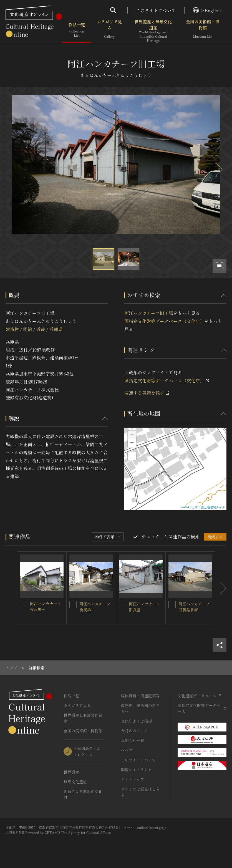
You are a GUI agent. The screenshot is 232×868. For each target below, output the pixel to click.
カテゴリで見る (109, 30)
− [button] (132, 443)
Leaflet (184, 507)
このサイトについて (156, 10)
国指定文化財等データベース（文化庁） (164, 321)
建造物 (12, 329)
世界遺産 (71, 772)
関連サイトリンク (136, 769)
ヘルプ (127, 750)
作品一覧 (77, 30)
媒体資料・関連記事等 (140, 696)
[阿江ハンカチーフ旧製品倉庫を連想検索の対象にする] (172, 605)
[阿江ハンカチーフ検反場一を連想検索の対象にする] (24, 604)
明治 (27, 329)
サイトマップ (132, 779)
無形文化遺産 (75, 782)
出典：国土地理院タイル (208, 507)
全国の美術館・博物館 (203, 30)
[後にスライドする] (218, 169)
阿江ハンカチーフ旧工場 (149, 313)
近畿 (41, 329)
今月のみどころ (134, 731)
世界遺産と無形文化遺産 (153, 31)
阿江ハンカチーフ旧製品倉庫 (194, 607)
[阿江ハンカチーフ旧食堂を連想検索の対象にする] (123, 605)
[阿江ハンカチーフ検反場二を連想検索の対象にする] (73, 605)
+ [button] (132, 435)
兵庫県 (56, 329)
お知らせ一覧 (132, 740)
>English (207, 10)
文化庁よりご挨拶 (136, 721)
